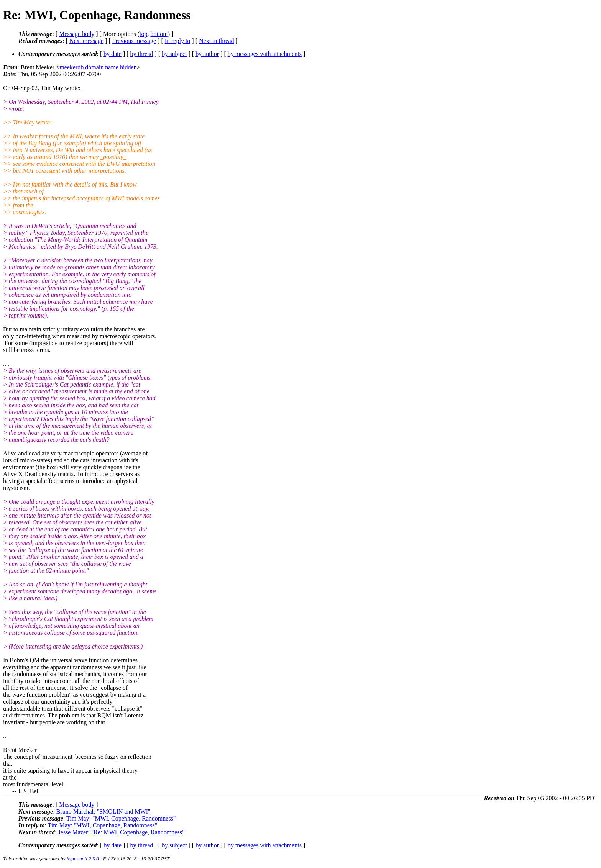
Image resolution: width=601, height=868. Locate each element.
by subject (174, 54)
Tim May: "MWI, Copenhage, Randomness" (121, 818)
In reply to (178, 41)
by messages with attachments (265, 54)
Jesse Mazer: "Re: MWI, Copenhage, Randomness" (122, 832)
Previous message (134, 41)
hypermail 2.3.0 (83, 859)
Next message (86, 41)
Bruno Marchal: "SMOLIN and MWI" (103, 811)
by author (207, 54)
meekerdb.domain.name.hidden (98, 67)
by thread (142, 54)
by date (112, 54)
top (143, 34)
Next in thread (217, 41)
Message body (77, 34)
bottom (159, 34)
